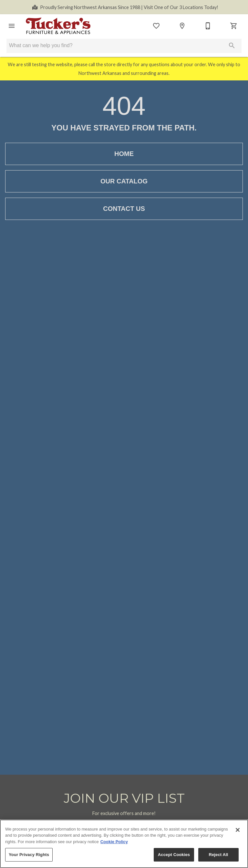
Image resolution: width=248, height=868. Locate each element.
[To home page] (58, 26)
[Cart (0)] (234, 26)
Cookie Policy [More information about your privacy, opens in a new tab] (114, 842)
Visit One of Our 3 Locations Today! (129, 7)
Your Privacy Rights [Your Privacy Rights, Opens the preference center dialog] (29, 855)
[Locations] (182, 26)
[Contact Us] (208, 26)
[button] (12, 26)
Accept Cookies (174, 855)
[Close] (238, 830)
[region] (124, 844)
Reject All (218, 855)
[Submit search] (232, 46)
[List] (156, 26)
